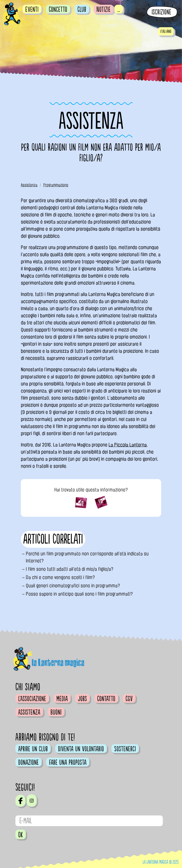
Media (62, 699)
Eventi (32, 9)
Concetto (58, 9)
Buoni (56, 712)
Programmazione (56, 185)
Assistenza (29, 185)
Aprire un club (33, 749)
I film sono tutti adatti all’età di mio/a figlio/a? (70, 569)
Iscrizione (162, 12)
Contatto (106, 699)
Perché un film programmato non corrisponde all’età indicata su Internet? (87, 557)
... (119, 9)
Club (82, 9)
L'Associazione (32, 699)
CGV (129, 699)
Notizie (104, 9)
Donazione (29, 762)
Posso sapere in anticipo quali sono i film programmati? (79, 594)
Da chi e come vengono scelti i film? (60, 577)
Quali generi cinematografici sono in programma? (73, 586)
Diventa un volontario (81, 749)
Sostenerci (125, 749)
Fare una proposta (68, 762)
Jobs (82, 699)
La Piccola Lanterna (128, 445)
